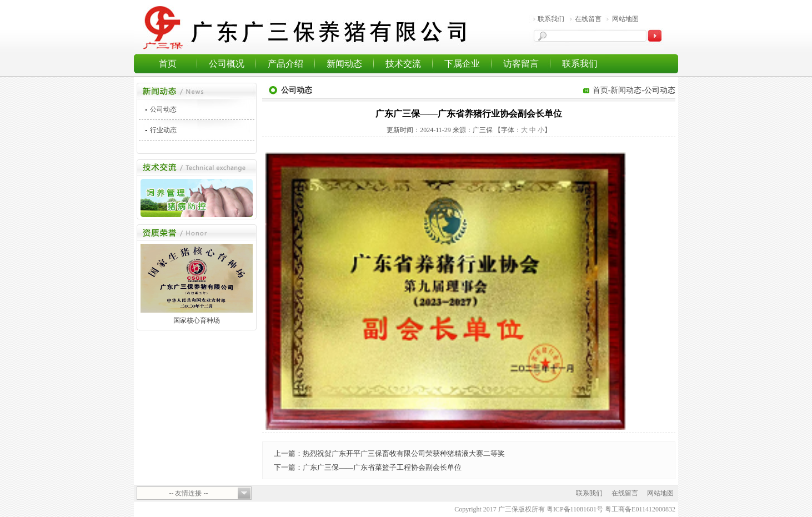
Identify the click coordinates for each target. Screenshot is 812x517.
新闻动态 (344, 64)
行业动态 (163, 130)
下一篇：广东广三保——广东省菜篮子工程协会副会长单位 (368, 467)
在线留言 (588, 19)
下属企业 (462, 64)
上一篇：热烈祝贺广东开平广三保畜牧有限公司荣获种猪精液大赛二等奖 (389, 453)
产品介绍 (285, 64)
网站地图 (625, 19)
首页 (168, 64)
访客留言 (521, 64)
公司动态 (163, 109)
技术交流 (403, 64)
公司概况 (227, 64)
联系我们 (551, 19)
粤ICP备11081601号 (575, 509)
